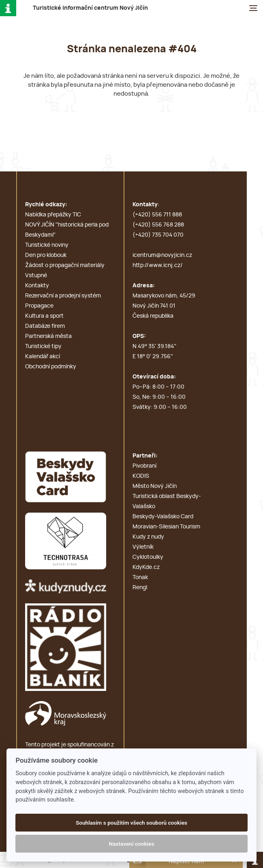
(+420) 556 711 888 (157, 215)
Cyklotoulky (148, 557)
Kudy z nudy (148, 537)
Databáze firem (45, 326)
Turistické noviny (47, 245)
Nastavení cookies (132, 844)
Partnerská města (48, 336)
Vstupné (36, 276)
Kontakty (37, 286)
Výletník (143, 547)
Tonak (140, 577)
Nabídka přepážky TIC (53, 215)
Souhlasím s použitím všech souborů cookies (131, 823)
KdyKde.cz (146, 567)
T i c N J (90, 8)
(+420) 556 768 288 (158, 225)
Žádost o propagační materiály (65, 265)
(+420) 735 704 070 (158, 235)
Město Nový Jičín (155, 486)
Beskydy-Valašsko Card (163, 517)
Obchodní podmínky (51, 367)
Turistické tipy (43, 346)
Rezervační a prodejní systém (63, 296)
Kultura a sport (44, 316)
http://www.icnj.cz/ (158, 265)
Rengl (140, 588)
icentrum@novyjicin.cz (162, 255)
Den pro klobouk (46, 255)
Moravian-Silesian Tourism (166, 527)
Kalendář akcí (43, 357)
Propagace (39, 306)
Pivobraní (144, 466)
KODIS (141, 476)
